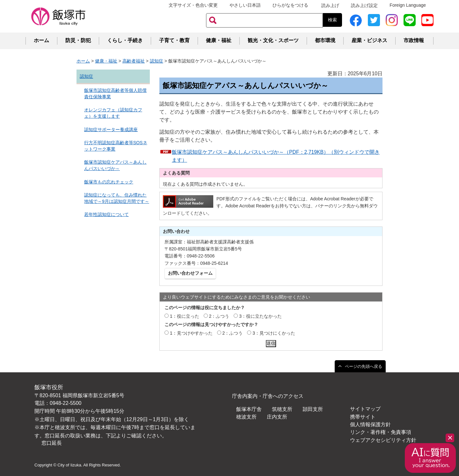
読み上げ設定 (364, 5)
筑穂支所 (282, 409)
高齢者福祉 (134, 61)
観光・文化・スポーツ (273, 40)
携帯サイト (363, 417)
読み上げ (330, 5)
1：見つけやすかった (191, 333)
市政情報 (414, 40)
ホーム (41, 40)
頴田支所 (313, 409)
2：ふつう (219, 316)
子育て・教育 (174, 40)
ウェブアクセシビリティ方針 (383, 440)
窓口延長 (52, 443)
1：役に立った (185, 316)
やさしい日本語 (245, 5)
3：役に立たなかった (260, 316)
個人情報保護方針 (370, 424)
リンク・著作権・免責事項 (381, 432)
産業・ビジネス (369, 40)
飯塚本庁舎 (249, 409)
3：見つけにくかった (274, 333)
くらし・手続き (125, 40)
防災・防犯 (78, 40)
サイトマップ (365, 409)
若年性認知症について (106, 214)
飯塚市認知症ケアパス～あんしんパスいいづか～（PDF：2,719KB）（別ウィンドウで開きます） (276, 156)
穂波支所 (246, 417)
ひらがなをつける (290, 5)
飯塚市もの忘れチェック (109, 182)
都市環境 (325, 40)
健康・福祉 (219, 40)
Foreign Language (408, 5)
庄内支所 (277, 417)
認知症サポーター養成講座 (111, 130)
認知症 (157, 61)
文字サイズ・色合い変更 (193, 5)
